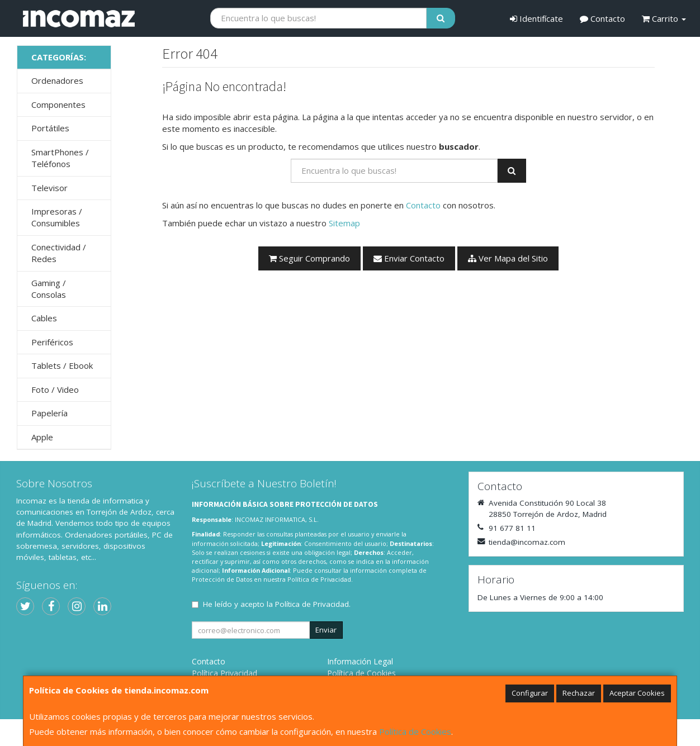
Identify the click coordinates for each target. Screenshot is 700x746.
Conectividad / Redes (59, 253)
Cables (44, 318)
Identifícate (536, 18)
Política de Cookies (415, 731)
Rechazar (579, 693)
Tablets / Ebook (62, 365)
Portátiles (50, 128)
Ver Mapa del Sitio (508, 258)
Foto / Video (55, 389)
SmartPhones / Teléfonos (60, 158)
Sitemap (344, 223)
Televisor (49, 188)
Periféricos (52, 342)
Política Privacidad (224, 673)
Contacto (602, 18)
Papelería (49, 413)
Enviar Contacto (409, 258)
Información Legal (360, 661)
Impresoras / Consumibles (57, 217)
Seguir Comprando (309, 258)
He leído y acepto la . (277, 604)
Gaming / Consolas (49, 289)
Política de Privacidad (319, 579)
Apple (42, 437)
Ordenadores (57, 80)
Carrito (664, 18)
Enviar (326, 630)
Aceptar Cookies (637, 693)
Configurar (530, 693)
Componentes (58, 104)
